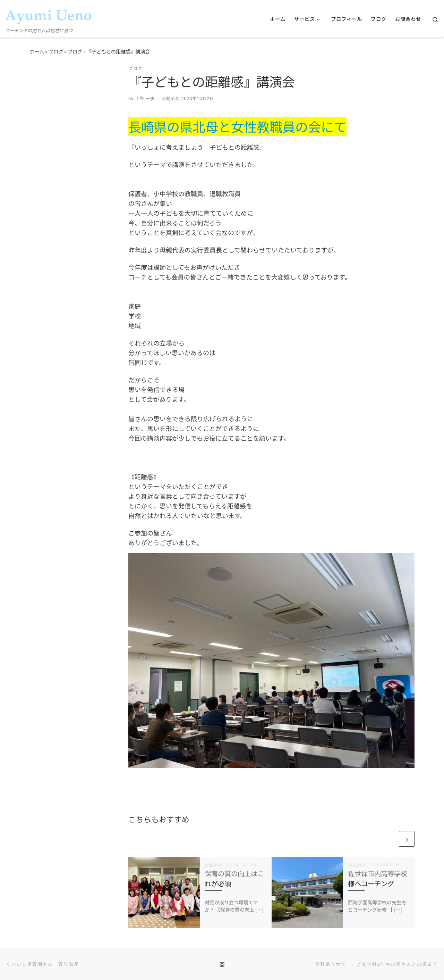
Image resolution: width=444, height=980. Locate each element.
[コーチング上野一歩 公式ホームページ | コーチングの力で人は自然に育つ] (49, 13)
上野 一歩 (145, 99)
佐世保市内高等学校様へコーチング (378, 878)
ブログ (56, 51)
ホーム (37, 51)
